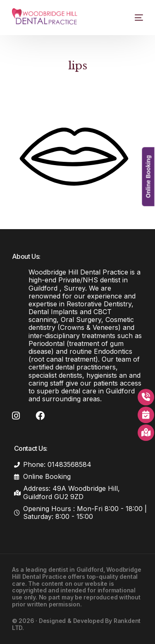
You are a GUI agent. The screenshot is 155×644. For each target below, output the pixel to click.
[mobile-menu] (134, 18)
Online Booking (148, 176)
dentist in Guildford (76, 569)
